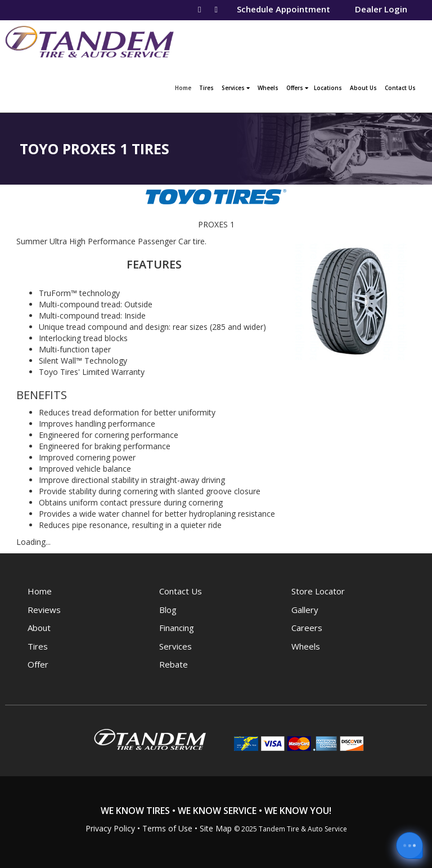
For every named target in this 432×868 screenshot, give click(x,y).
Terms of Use (167, 828)
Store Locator (318, 591)
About (39, 628)
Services (236, 88)
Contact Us (400, 88)
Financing (177, 628)
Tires (206, 88)
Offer (38, 664)
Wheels (268, 88)
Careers (307, 628)
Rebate (174, 664)
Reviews (44, 610)
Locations (328, 88)
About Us (363, 88)
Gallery (305, 610)
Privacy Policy (110, 828)
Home (184, 87)
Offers (297, 88)
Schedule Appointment (283, 9)
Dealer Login (381, 9)
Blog (168, 610)
